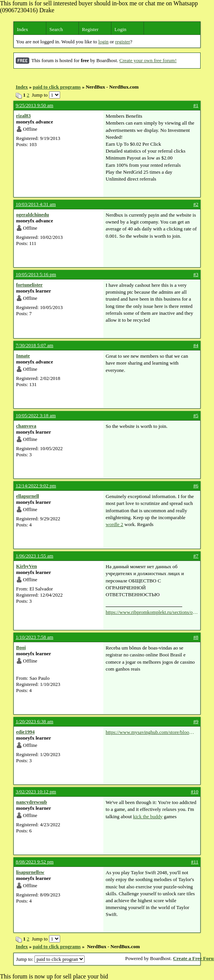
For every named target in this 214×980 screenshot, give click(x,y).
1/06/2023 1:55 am (34, 556)
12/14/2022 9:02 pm (36, 486)
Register (90, 29)
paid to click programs (57, 87)
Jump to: (50, 959)
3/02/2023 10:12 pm (36, 792)
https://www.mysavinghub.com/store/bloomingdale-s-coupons (152, 733)
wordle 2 (114, 524)
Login (120, 29)
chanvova (26, 426)
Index (23, 29)
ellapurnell (28, 496)
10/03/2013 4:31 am (36, 204)
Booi (21, 647)
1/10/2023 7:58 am (34, 637)
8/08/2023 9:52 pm (35, 862)
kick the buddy (148, 816)
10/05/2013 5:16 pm (36, 274)
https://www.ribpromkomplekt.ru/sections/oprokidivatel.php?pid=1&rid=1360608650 (152, 612)
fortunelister (29, 285)
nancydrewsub (32, 802)
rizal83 (23, 116)
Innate (23, 356)
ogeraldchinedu (33, 215)
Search (56, 29)
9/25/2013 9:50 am (34, 105)
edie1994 (25, 732)
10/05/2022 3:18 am (36, 415)
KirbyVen (26, 566)
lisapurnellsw (30, 872)
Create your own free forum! (148, 60)
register (123, 42)
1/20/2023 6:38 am (34, 721)
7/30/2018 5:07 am (34, 345)
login (104, 42)
